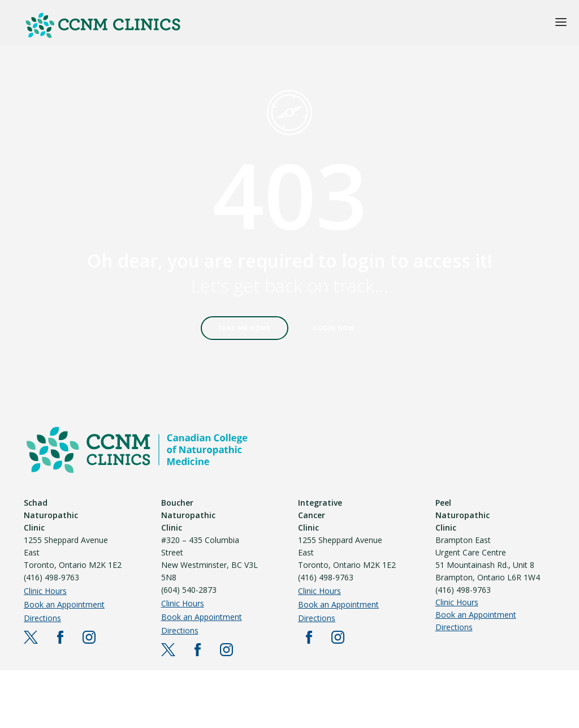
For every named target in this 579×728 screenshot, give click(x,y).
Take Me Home (245, 328)
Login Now (335, 328)
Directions (42, 618)
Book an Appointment (64, 604)
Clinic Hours (45, 591)
